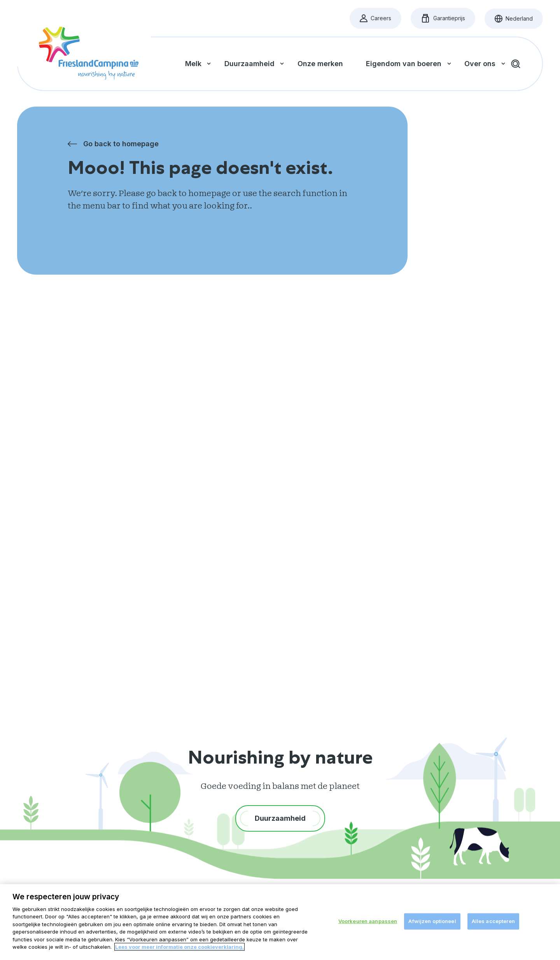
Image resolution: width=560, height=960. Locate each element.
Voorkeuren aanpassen (368, 921)
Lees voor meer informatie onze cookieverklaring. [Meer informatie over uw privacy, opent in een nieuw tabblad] (179, 947)
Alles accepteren (493, 921)
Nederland (519, 21)
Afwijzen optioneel (432, 921)
